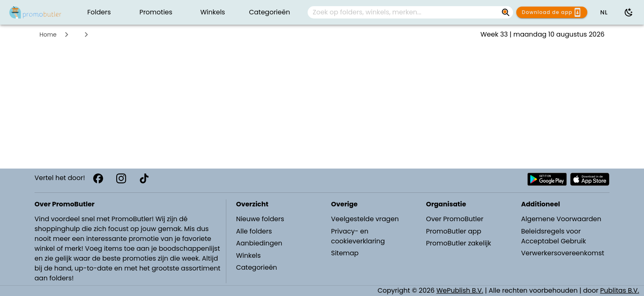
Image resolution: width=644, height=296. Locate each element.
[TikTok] (144, 178)
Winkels (248, 256)
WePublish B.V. (460, 290)
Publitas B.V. (620, 290)
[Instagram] (121, 178)
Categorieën (257, 267)
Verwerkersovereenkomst (563, 253)
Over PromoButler (455, 219)
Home (48, 35)
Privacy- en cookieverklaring (358, 236)
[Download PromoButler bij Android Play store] (547, 179)
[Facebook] (98, 178)
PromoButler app (454, 231)
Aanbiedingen (259, 243)
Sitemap (345, 253)
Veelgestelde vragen (365, 219)
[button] (604, 12)
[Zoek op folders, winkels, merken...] (404, 12)
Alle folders (254, 231)
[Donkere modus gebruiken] (629, 12)
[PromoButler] (35, 12)
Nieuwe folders (260, 219)
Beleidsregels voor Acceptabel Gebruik (554, 236)
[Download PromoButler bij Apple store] (590, 179)
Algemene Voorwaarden (561, 219)
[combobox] (410, 12)
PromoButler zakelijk (459, 243)
